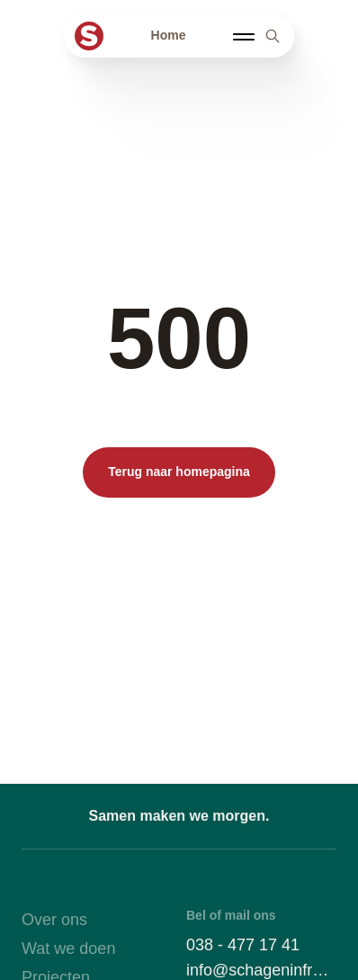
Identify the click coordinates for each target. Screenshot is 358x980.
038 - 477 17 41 (243, 945)
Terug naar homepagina (179, 472)
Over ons (54, 920)
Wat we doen (68, 949)
